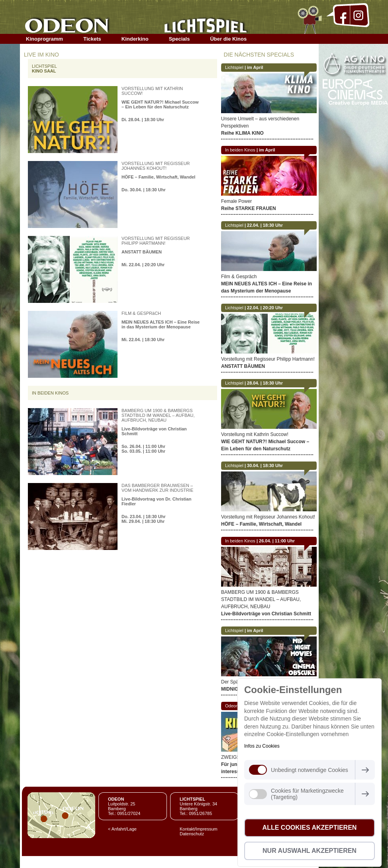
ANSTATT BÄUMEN (142, 252)
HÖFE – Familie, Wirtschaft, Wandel (158, 177)
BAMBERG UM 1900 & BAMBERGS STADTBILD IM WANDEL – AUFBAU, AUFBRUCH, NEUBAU (261, 599)
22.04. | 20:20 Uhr (265, 308)
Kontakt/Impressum (199, 829)
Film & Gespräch (239, 277)
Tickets (92, 39)
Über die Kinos (228, 39)
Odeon (232, 706)
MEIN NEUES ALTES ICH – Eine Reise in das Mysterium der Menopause (161, 324)
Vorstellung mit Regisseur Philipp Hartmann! (268, 359)
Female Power (236, 201)
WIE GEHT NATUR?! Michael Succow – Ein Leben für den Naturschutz (160, 104)
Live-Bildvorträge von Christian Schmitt (266, 614)
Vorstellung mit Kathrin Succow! (255, 434)
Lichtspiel (234, 67)
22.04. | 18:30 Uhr (265, 225)
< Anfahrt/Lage (122, 829)
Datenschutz (192, 834)
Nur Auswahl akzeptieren (310, 851)
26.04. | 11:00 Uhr (277, 541)
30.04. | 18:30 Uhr (265, 465)
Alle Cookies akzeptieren (310, 828)
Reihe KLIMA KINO (242, 133)
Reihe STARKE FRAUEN (249, 208)
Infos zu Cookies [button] (262, 746)
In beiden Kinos (240, 150)
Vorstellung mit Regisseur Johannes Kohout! (268, 517)
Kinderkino (135, 39)
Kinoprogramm (44, 39)
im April (255, 67)
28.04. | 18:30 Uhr (265, 383)
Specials (179, 39)
